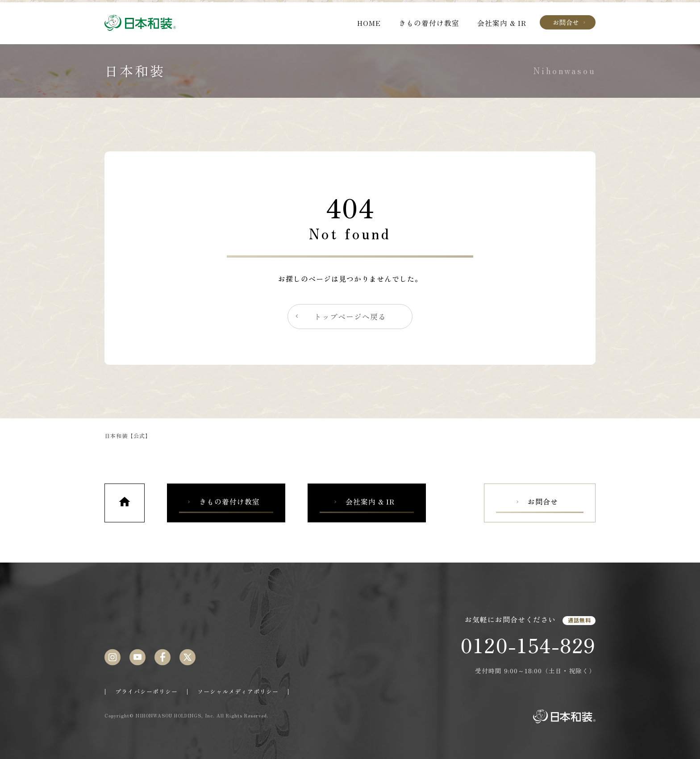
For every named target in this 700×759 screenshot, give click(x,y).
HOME (369, 23)
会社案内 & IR (502, 23)
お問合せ (570, 22)
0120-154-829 (528, 645)
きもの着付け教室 (429, 23)
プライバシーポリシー (146, 691)
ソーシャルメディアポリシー (238, 691)
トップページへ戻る (340, 317)
